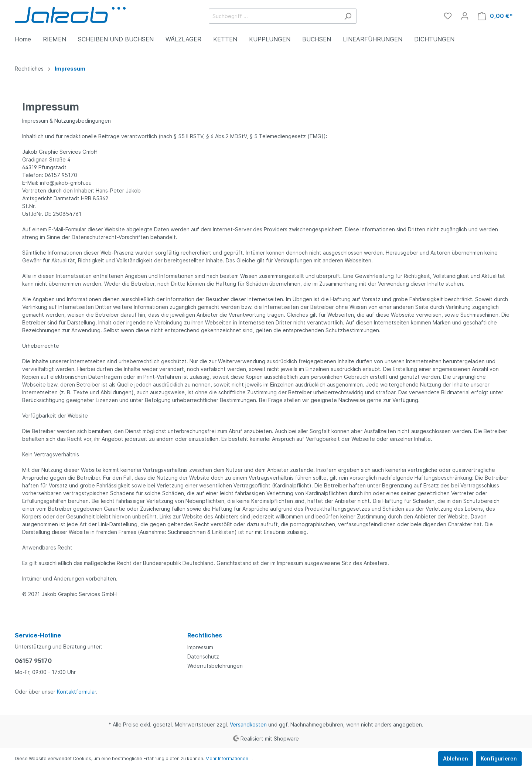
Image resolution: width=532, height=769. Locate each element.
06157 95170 (33, 661)
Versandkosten (248, 724)
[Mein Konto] (465, 16)
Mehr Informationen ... (229, 758)
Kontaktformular (76, 692)
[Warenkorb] (495, 16)
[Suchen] (348, 16)
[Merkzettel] (448, 16)
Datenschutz (203, 656)
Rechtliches (205, 635)
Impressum (200, 647)
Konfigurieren (499, 758)
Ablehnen (456, 758)
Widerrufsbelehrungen (215, 666)
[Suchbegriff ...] (274, 16)
